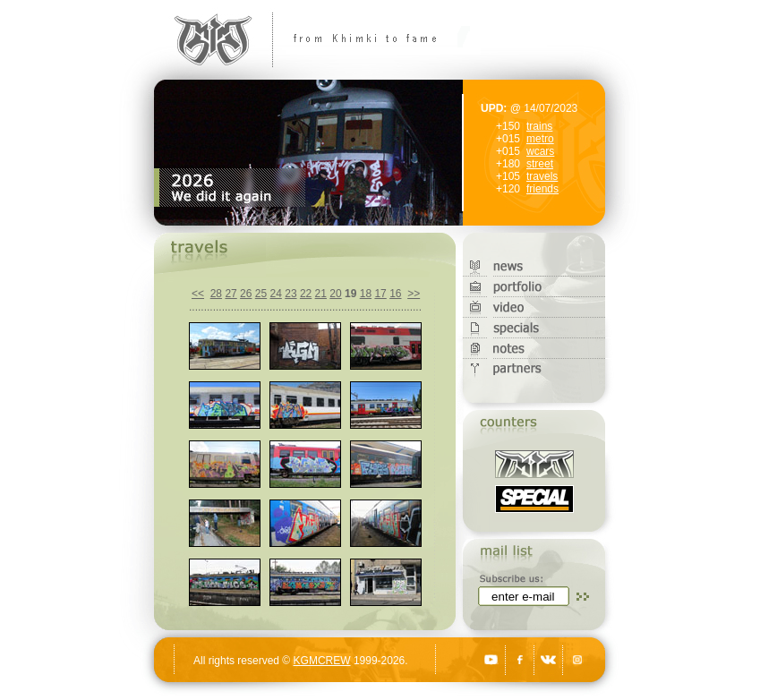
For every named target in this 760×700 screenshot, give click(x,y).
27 (231, 294)
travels (542, 176)
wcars (540, 151)
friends (542, 189)
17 (380, 294)
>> (414, 294)
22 (306, 294)
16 (395, 294)
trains (539, 126)
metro (540, 139)
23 (290, 294)
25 (261, 294)
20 (335, 294)
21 (321, 294)
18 (366, 294)
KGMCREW (322, 661)
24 (276, 294)
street (540, 164)
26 (246, 294)
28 (216, 294)
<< (198, 294)
